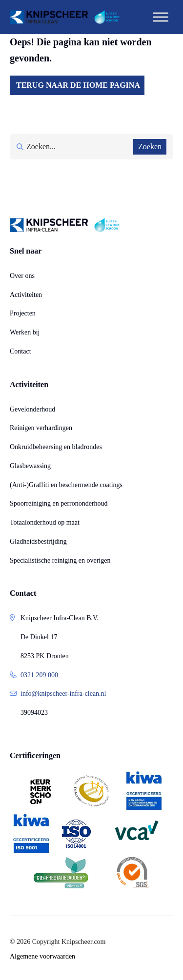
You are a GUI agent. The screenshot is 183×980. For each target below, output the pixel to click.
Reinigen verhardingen (41, 428)
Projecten (23, 313)
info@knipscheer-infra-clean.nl (63, 694)
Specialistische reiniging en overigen (60, 560)
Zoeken (150, 147)
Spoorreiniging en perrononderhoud (59, 503)
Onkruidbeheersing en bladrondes (56, 447)
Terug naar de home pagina (78, 85)
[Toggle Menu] (161, 17)
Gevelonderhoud (32, 409)
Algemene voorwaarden (42, 956)
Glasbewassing (30, 466)
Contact (20, 351)
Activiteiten (26, 295)
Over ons (22, 276)
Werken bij (25, 332)
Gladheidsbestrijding (38, 541)
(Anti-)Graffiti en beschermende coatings (66, 485)
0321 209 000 (39, 675)
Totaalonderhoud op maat (45, 522)
